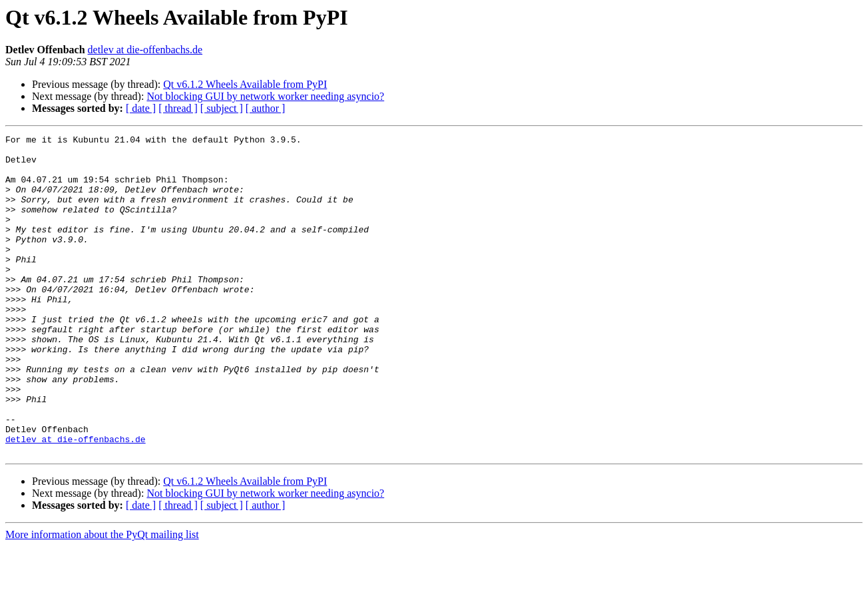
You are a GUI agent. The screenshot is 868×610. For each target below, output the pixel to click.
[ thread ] (178, 108)
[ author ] (266, 108)
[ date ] (141, 108)
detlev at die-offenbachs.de (145, 50)
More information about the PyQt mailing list (102, 598)
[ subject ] (222, 108)
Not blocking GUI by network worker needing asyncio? (265, 96)
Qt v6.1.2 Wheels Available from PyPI (245, 84)
